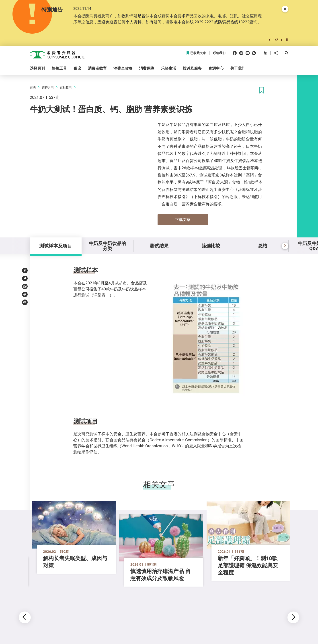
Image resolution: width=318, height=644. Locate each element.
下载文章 (183, 220)
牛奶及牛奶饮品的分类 (107, 246)
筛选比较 (211, 246)
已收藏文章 (196, 53)
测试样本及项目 (56, 246)
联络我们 (219, 53)
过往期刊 (66, 87)
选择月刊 (48, 87)
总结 (263, 246)
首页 (33, 87)
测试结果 (159, 246)
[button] (270, 40)
